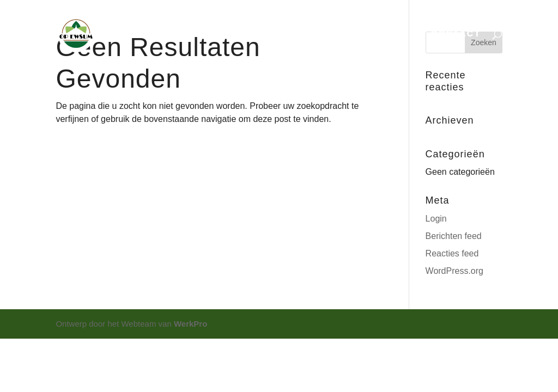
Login (436, 219)
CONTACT (456, 35)
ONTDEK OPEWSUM (359, 35)
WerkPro (190, 324)
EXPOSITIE (273, 35)
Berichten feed (454, 236)
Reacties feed (452, 253)
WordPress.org (454, 271)
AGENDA (213, 35)
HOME (164, 35)
